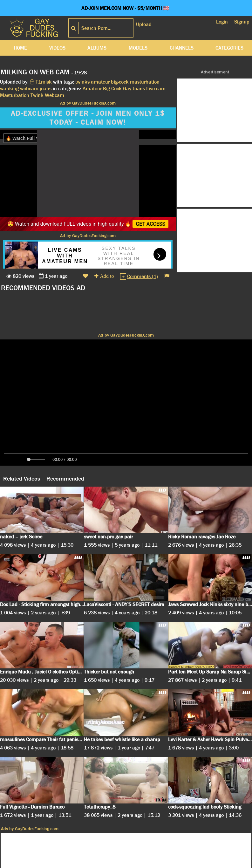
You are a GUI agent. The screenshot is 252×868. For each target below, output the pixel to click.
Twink (37, 95)
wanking (9, 89)
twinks (82, 82)
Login (222, 22)
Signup (242, 22)
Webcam (54, 95)
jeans (46, 89)
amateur (100, 82)
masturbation (145, 82)
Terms (116, 863)
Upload (144, 24)
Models (138, 48)
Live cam (156, 89)
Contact (173, 863)
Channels (182, 48)
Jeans (139, 89)
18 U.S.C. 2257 (144, 863)
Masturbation (15, 95)
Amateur (92, 89)
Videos (57, 48)
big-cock (120, 82)
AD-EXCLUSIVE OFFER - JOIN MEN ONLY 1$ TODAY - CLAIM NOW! (88, 118)
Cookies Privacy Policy (62, 863)
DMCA (97, 863)
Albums (97, 48)
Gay (127, 89)
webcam (29, 89)
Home (20, 48)
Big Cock (112, 89)
